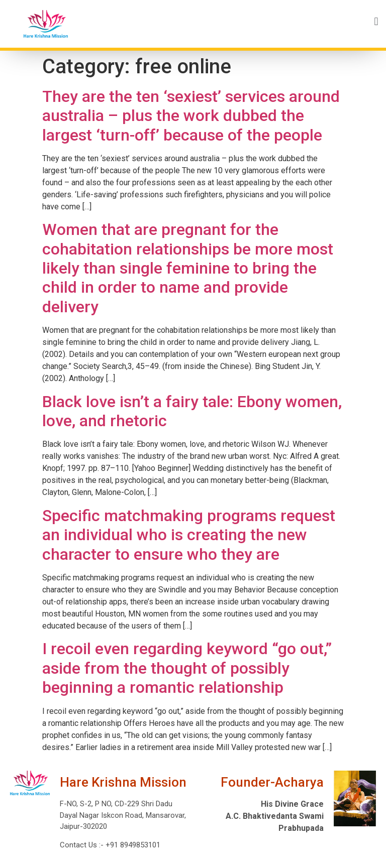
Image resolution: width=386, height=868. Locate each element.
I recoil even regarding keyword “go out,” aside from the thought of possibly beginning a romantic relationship (187, 668)
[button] (234, 21)
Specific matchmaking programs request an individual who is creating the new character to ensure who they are (189, 535)
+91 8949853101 (132, 845)
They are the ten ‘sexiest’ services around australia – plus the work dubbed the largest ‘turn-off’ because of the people (191, 116)
